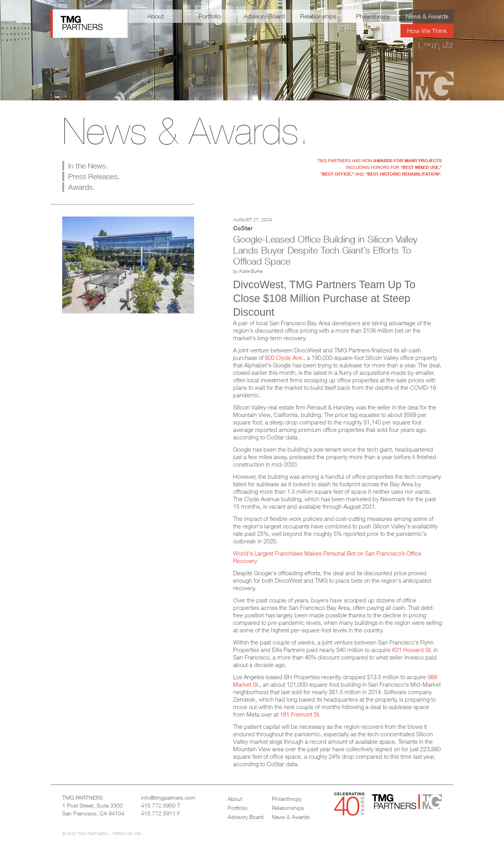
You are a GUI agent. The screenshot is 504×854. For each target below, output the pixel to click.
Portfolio (210, 16)
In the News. (88, 166)
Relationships (318, 16)
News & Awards (427, 16)
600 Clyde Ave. (284, 358)
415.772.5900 (158, 805)
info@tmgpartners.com (168, 797)
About (156, 16)
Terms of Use (127, 834)
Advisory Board (264, 16)
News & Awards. (186, 131)
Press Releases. (94, 176)
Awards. (81, 187)
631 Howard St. (412, 650)
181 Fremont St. (300, 714)
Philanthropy (373, 16)
